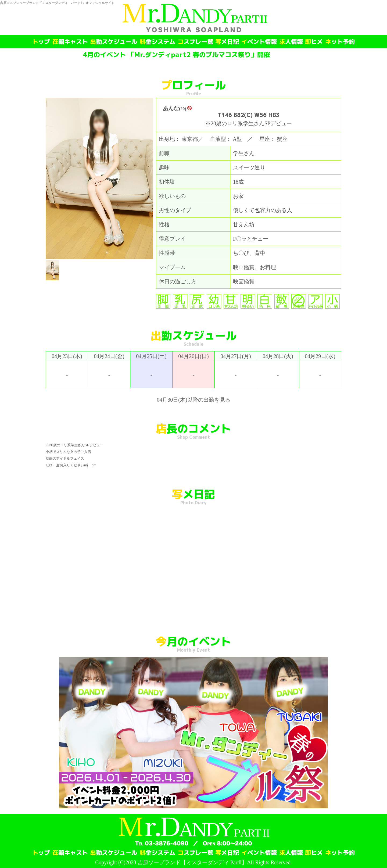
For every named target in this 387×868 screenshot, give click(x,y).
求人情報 (291, 42)
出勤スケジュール (114, 42)
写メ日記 (227, 42)
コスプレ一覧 (195, 42)
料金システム (157, 42)
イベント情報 (259, 42)
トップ (41, 42)
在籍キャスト (70, 42)
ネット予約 (340, 42)
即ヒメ (314, 42)
